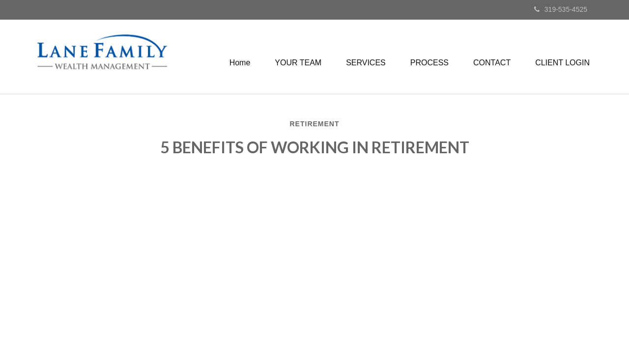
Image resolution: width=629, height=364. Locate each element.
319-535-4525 (561, 9)
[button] (298, 63)
